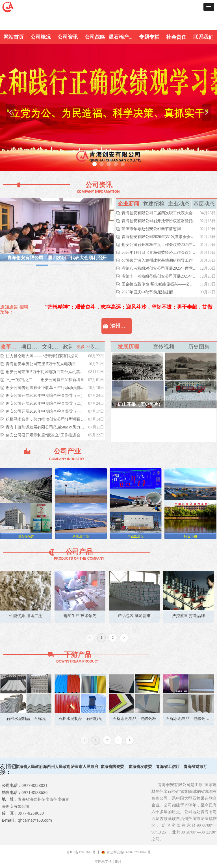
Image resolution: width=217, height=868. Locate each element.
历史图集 (199, 347)
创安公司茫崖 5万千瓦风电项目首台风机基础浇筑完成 (46, 372)
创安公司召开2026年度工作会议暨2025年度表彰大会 (159, 245)
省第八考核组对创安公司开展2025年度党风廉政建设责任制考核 (159, 268)
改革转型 (11, 347)
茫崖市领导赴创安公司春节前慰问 (151, 229)
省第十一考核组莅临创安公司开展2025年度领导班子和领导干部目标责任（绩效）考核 (159, 276)
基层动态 (204, 204)
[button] (209, 7)
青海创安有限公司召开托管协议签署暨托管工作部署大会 (159, 221)
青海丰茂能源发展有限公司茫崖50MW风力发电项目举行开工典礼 (46, 427)
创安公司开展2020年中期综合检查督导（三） (45, 396)
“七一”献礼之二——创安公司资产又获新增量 (45, 380)
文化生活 (52, 347)
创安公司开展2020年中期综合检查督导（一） (45, 411)
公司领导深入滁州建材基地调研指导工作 (157, 260)
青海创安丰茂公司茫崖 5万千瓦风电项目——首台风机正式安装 (45, 364)
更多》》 (94, 347)
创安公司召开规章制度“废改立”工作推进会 (43, 435)
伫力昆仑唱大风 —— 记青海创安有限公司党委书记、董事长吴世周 (45, 356)
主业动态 (179, 204)
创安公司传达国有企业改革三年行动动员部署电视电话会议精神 (45, 388)
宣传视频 (164, 347)
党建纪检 (154, 204)
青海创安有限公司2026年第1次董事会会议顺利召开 (159, 237)
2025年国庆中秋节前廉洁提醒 (147, 292)
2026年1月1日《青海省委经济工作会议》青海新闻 (159, 253)
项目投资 (32, 347)
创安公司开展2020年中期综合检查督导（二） (45, 403)
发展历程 (128, 347)
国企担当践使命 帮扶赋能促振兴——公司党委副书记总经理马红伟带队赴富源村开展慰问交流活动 (159, 284)
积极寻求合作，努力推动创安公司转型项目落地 (45, 419)
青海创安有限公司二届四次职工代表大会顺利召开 (159, 213)
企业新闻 (129, 204)
